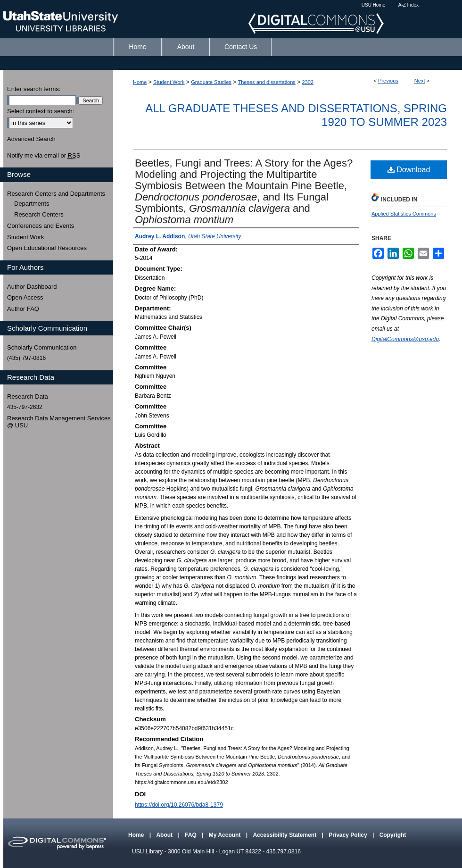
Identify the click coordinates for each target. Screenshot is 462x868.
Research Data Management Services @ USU (59, 422)
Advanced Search (31, 139)
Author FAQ (23, 309)
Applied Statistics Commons (404, 214)
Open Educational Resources (47, 248)
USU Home (374, 5)
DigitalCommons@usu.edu (405, 339)
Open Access (25, 297)
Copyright (393, 835)
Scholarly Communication (42, 347)
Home (140, 82)
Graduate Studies (211, 82)
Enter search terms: (34, 89)
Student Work (169, 82)
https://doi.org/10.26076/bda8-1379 (179, 805)
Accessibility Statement (285, 835)
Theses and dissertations (267, 82)
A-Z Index (408, 5)
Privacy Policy (349, 835)
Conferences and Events (41, 226)
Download (409, 170)
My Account (226, 835)
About (165, 835)
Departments (32, 204)
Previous (388, 81)
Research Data (28, 396)
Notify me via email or (44, 156)
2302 (308, 82)
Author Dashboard (32, 287)
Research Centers (39, 214)
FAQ (191, 835)
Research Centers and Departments (56, 194)
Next (420, 81)
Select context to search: (41, 111)
